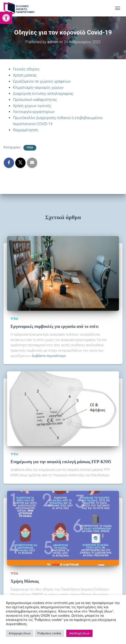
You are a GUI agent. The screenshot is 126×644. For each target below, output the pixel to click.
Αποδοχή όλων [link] (79, 633)
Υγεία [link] (30, 148)
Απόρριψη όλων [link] (20, 633)
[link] (6, 18)
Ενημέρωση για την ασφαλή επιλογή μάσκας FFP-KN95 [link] (61, 462)
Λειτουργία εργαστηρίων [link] (34, 112)
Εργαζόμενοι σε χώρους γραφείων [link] (42, 81)
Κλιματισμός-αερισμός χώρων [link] (38, 87)
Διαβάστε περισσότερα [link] (49, 356)
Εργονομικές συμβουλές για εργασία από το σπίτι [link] (55, 326)
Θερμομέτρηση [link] (26, 130)
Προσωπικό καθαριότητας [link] (35, 100)
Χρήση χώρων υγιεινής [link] (32, 106)
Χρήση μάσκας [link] (25, 75)
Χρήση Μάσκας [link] (25, 581)
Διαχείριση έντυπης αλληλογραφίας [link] (43, 94)
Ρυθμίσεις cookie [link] (49, 633)
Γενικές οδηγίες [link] (26, 69)
